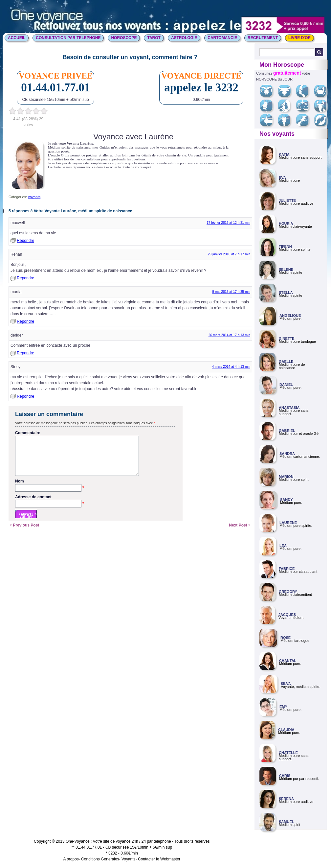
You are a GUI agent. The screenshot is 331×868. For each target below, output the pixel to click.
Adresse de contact (50, 505)
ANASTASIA (289, 408)
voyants (34, 197)
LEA (283, 546)
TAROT (154, 38)
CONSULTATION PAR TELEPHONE (68, 38)
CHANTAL (288, 661)
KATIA (284, 154)
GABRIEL (287, 431)
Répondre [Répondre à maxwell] (25, 241)
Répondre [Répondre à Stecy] (25, 396)
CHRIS (285, 776)
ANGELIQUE (290, 316)
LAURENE (288, 523)
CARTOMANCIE (222, 38)
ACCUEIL (17, 38)
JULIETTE (287, 200)
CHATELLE (288, 753)
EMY (283, 707)
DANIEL (286, 385)
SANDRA (287, 454)
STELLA (286, 293)
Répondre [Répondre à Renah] (25, 278)
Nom (50, 489)
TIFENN (285, 246)
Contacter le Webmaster (159, 859)
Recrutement (263, 38)
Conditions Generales (100, 859)
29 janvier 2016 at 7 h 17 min (229, 254)
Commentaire (28, 433)
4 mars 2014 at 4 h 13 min (231, 367)
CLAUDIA (286, 730)
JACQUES (287, 615)
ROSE (286, 638)
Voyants (129, 859)
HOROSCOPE (124, 38)
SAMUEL (286, 822)
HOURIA (286, 223)
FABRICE (287, 569)
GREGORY (288, 592)
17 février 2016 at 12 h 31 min (228, 223)
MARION (286, 477)
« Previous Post (24, 533)
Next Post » (240, 533)
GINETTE (287, 339)
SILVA (286, 684)
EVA (282, 177)
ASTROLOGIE (184, 38)
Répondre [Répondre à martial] (25, 321)
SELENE (286, 270)
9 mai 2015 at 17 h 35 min (231, 292)
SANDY (287, 500)
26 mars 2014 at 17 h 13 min (229, 335)
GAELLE (286, 362)
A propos (71, 859)
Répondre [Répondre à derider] (25, 353)
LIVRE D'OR (299, 38)
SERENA (286, 799)
